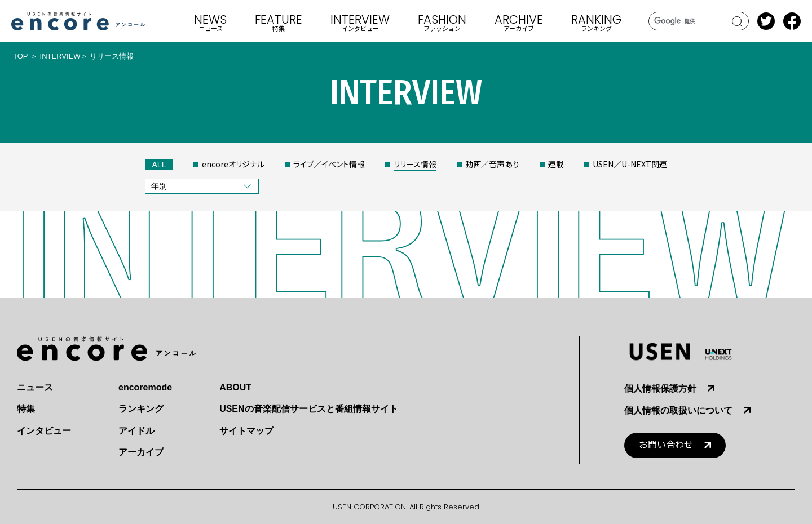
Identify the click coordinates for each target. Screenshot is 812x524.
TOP (21, 56)
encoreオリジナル (233, 164)
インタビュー (44, 431)
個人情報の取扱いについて (678, 410)
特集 (26, 409)
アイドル (136, 431)
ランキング (141, 409)
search (737, 21)
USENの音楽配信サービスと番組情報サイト (308, 409)
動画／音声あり (492, 164)
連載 (556, 164)
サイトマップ (246, 431)
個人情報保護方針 (660, 388)
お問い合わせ (666, 445)
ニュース (35, 387)
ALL (159, 165)
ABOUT (235, 387)
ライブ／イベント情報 (329, 164)
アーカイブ (141, 452)
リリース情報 (415, 164)
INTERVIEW (60, 56)
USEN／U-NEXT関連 (630, 164)
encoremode (145, 387)
